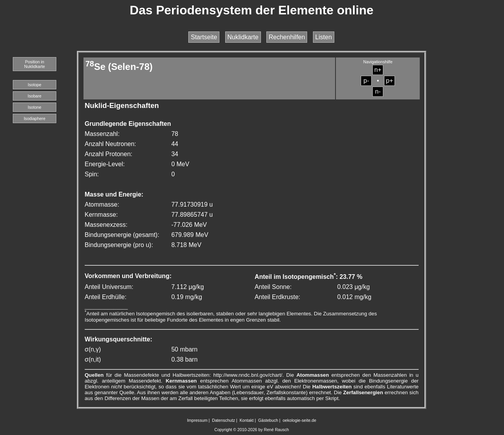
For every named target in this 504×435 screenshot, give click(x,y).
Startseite (204, 37)
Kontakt (247, 420)
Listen (324, 37)
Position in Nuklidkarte (34, 64)
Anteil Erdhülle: (106, 297)
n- (378, 91)
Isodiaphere (35, 118)
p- (366, 81)
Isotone (35, 107)
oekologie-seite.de (300, 420)
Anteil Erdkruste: (277, 297)
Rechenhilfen (287, 37)
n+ (378, 70)
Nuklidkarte (243, 37)
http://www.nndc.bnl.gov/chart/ (248, 375)
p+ (389, 81)
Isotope (35, 85)
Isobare (35, 96)
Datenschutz (223, 420)
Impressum (197, 420)
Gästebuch (268, 420)
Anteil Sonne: (273, 287)
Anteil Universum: (109, 287)
